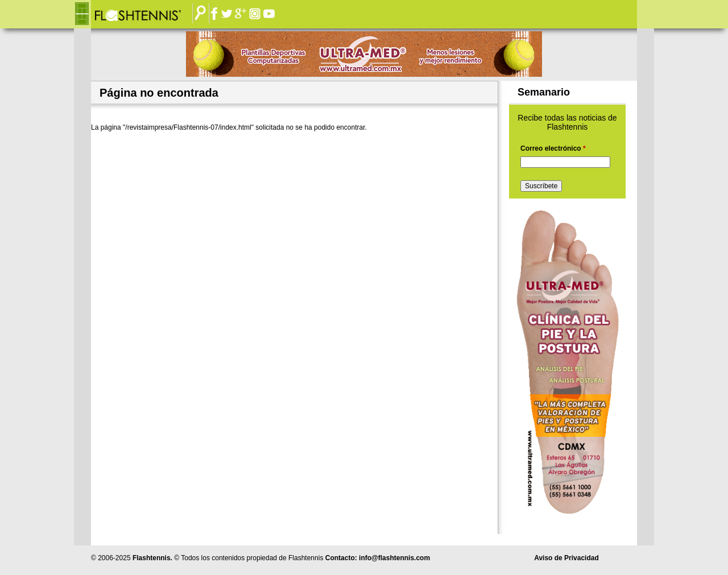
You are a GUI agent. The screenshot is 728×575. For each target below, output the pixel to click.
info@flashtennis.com (394, 558)
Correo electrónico (553, 148)
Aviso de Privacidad (566, 558)
